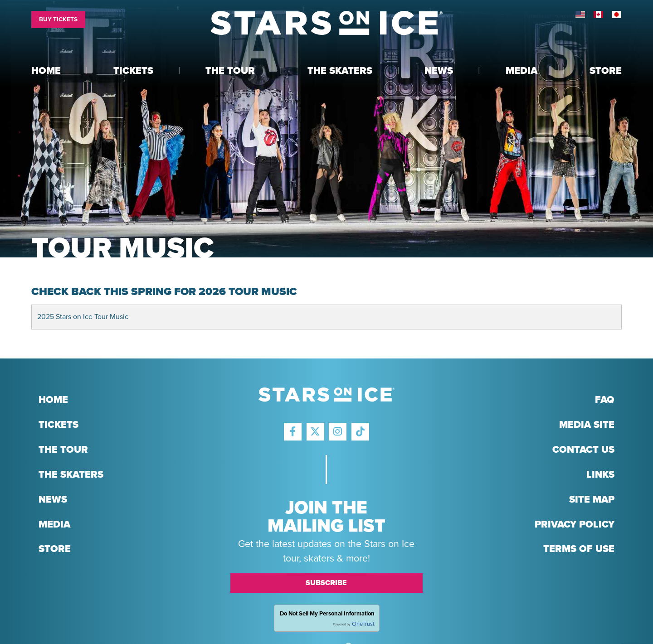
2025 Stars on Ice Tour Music (83, 317)
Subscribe (326, 583)
